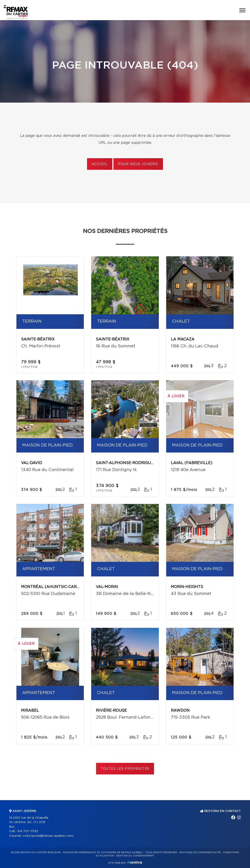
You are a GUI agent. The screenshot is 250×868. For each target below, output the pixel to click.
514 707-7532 (28, 831)
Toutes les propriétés (125, 769)
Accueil (100, 164)
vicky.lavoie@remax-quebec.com (48, 836)
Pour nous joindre (138, 164)
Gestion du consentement (135, 856)
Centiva (135, 862)
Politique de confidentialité (200, 852)
